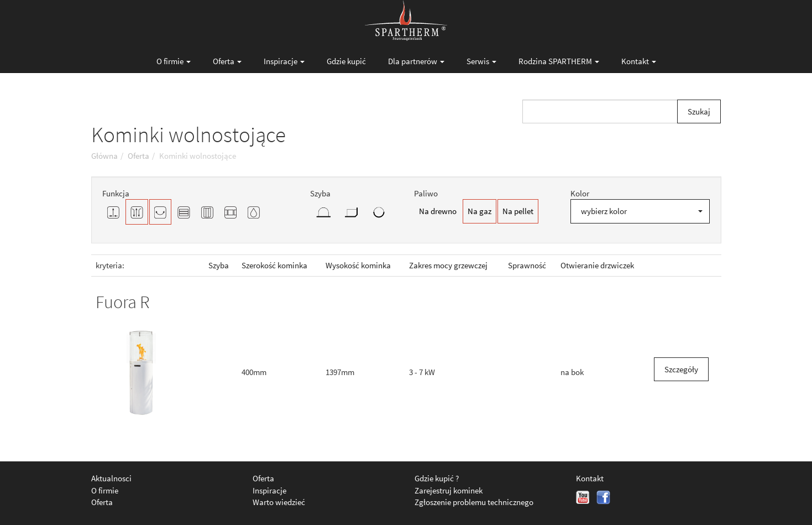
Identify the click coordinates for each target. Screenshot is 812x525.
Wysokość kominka (358, 265)
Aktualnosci (111, 478)
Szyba (219, 265)
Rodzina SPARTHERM (559, 61)
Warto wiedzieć (279, 502)
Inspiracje (284, 61)
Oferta (227, 61)
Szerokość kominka (274, 265)
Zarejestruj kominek (449, 490)
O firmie (174, 61)
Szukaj (699, 111)
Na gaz (480, 211)
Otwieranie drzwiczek (597, 265)
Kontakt (639, 61)
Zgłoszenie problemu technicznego (474, 502)
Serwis (481, 61)
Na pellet (518, 211)
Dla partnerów (416, 61)
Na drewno (438, 211)
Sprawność (527, 265)
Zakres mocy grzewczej (448, 265)
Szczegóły (681, 369)
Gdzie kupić (346, 61)
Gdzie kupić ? (437, 478)
